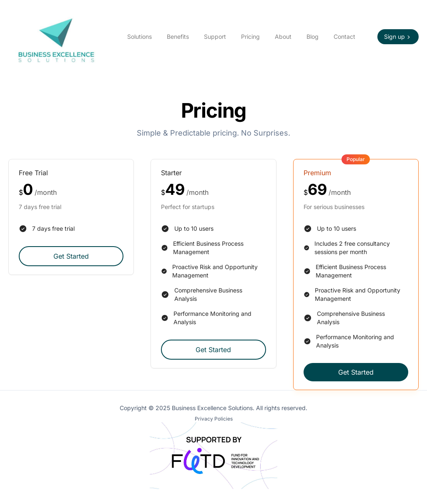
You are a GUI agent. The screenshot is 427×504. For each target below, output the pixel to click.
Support (215, 37)
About (283, 37)
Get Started (71, 256)
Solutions (139, 37)
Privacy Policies (214, 419)
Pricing (250, 37)
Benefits (178, 37)
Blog (313, 37)
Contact (344, 37)
